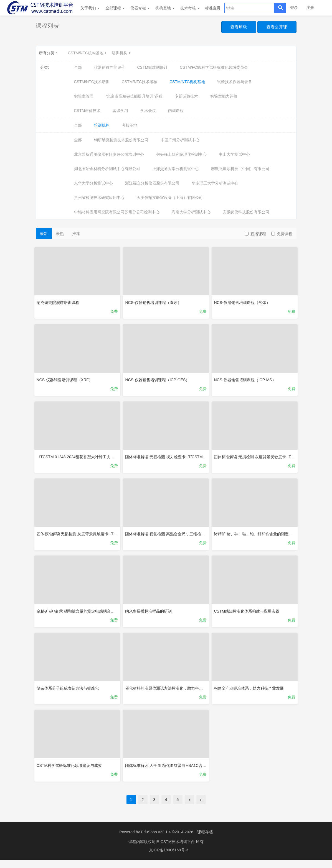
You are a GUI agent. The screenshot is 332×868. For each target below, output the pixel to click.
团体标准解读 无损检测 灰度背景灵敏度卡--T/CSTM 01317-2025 (271, 458)
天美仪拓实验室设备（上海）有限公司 (170, 198)
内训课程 (176, 111)
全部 (78, 67)
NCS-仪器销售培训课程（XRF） (66, 379)
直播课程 (255, 234)
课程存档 (205, 840)
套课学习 (120, 111)
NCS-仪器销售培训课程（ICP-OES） (159, 379)
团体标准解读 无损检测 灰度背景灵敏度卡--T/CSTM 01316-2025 (93, 536)
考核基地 (130, 125)
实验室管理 (84, 96)
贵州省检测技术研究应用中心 (99, 198)
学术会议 (148, 111)
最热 (60, 234)
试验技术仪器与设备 (235, 82)
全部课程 (115, 8)
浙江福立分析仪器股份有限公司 (152, 183)
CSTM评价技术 (87, 111)
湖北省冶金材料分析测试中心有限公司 (107, 169)
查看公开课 (276, 27)
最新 (44, 234)
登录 (294, 7)
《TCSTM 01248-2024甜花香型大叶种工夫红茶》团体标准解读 (92, 458)
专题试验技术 (186, 96)
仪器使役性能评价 (110, 67)
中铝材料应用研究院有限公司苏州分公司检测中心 (117, 212)
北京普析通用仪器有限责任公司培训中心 (109, 154)
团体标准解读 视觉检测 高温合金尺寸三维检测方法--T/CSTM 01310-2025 (190, 536)
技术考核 (190, 8)
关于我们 (90, 8)
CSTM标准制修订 (153, 67)
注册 (310, 7)
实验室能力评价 (224, 96)
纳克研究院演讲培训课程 (59, 301)
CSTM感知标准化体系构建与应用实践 (248, 614)
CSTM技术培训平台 (178, 850)
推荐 (76, 234)
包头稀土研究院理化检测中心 (181, 154)
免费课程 (282, 234)
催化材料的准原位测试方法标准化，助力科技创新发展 (173, 693)
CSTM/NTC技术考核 (140, 82)
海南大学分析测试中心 (191, 212)
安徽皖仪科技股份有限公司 (246, 212)
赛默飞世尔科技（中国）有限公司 (240, 169)
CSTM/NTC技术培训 (92, 82)
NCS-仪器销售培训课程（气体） (243, 301)
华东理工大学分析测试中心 (215, 183)
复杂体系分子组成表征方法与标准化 (69, 693)
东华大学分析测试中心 (93, 183)
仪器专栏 (140, 8)
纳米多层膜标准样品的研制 (150, 614)
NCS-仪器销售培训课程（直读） (154, 301)
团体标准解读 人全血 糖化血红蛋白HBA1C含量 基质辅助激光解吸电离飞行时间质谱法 (201, 771)
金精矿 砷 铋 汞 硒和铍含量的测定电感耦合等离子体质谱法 (89, 614)
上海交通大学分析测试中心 (176, 169)
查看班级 (236, 27)
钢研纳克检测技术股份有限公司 (121, 140)
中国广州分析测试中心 (180, 140)
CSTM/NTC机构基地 (88, 53)
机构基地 (165, 8)
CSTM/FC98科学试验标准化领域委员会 (214, 67)
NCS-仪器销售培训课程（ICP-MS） (246, 379)
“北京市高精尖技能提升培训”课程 (134, 96)
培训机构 (122, 53)
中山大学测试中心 (234, 154)
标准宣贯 (213, 8)
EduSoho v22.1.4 (156, 840)
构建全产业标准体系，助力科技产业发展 (250, 693)
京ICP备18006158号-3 (169, 858)
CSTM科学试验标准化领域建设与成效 (71, 771)
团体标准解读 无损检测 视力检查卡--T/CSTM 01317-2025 (176, 458)
